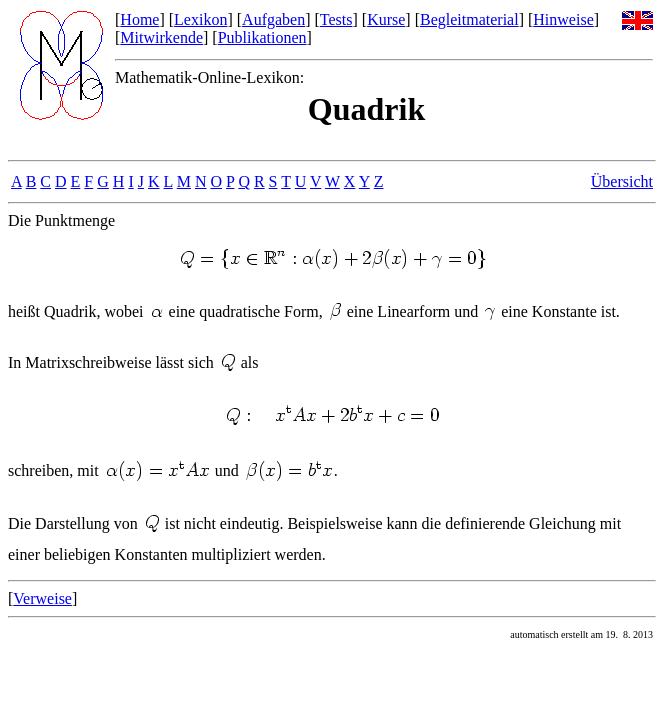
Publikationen (262, 37)
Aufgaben (273, 19)
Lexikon (200, 19)
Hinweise (563, 19)
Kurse (386, 19)
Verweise (42, 598)
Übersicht (622, 181)
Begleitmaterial (469, 19)
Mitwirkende (161, 37)
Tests (336, 19)
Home (139, 19)
